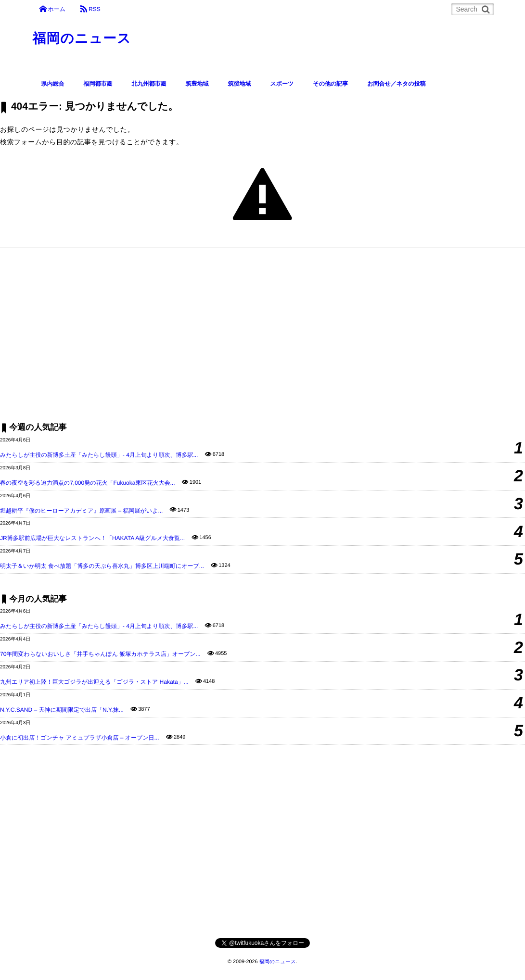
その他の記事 (330, 84)
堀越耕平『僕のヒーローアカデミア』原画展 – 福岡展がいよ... (81, 511)
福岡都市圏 (98, 84)
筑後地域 (240, 84)
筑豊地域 (197, 84)
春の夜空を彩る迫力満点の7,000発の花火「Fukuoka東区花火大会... (87, 483)
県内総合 (53, 84)
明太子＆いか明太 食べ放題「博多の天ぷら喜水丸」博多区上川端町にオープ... (102, 566)
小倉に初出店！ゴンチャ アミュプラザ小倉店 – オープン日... (80, 738)
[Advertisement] (262, 335)
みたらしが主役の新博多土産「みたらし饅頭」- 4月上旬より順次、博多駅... (99, 455)
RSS (95, 9)
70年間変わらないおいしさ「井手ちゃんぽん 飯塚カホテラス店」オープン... (100, 654)
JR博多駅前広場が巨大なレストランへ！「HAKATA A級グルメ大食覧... (92, 538)
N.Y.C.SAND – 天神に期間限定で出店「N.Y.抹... (62, 710)
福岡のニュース (82, 38)
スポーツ (282, 84)
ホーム (57, 9)
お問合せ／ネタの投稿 (396, 84)
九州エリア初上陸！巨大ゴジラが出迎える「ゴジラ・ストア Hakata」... (94, 682)
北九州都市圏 (149, 84)
